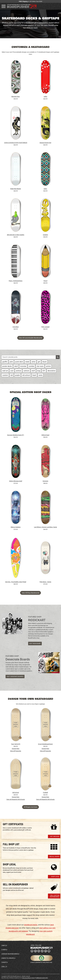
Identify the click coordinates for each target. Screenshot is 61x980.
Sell (4, 967)
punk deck (19, 362)
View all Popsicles (16, 751)
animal (18, 371)
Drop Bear (16, 327)
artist (33, 362)
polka (45, 96)
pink (11, 362)
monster (23, 366)
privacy (33, 978)
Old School (16, 792)
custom (5, 375)
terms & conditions (27, 978)
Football (45, 792)
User (4, 950)
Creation (45, 235)
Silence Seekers (16, 527)
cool (12, 371)
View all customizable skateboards (30, 338)
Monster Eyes (16, 96)
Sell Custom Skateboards (55, 896)
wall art (5, 371)
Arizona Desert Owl (45, 143)
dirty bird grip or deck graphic (16, 235)
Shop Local (55, 877)
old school (26, 375)
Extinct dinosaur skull (16, 481)
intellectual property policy (42, 978)
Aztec (45, 189)
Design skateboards (10, 954)
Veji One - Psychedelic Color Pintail (16, 582)
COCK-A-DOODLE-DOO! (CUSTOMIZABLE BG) (16, 143)
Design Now (16, 749)
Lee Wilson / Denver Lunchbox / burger (45, 527)
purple (17, 375)
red (12, 375)
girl (39, 362)
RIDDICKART (37, 620)
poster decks (7, 366)
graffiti (5, 362)
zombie (31, 366)
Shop (4, 962)
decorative (51, 371)
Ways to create (8, 958)
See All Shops (54, 857)
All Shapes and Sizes (31, 807)
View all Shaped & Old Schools (16, 799)
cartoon (26, 371)
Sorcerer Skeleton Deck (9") (16, 435)
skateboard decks (31, 925)
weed (27, 362)
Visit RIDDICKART (35, 644)
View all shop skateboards (31, 593)
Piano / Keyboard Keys (16, 281)
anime (48, 366)
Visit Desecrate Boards (15, 676)
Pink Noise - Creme (45, 582)
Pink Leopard (45, 327)
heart (34, 375)
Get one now (55, 836)
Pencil (45, 281)
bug (39, 371)
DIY (44, 371)
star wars (40, 366)
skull (16, 366)
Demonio (45, 481)
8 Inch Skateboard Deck (45, 744)
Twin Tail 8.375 (16, 744)
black (45, 362)
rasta (40, 375)
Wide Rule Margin (16, 189)
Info (4, 945)
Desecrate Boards (18, 659)
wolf (33, 371)
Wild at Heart (45, 435)
